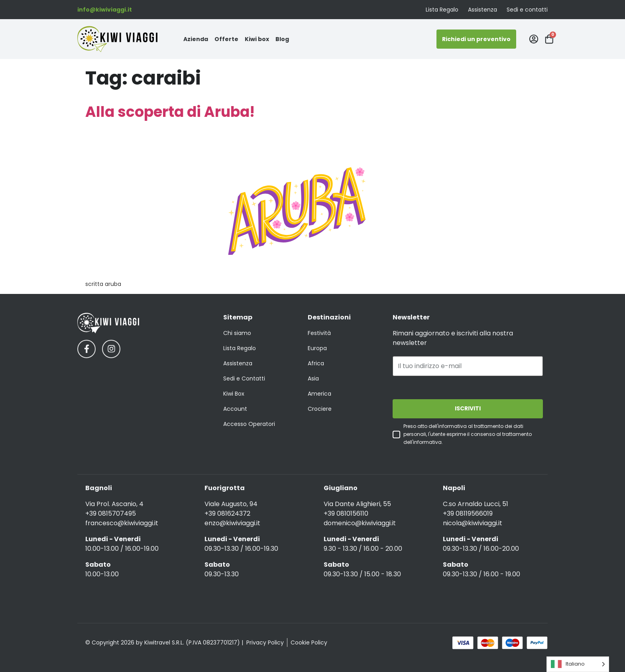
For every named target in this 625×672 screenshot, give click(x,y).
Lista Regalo (442, 10)
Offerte (226, 39)
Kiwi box (257, 39)
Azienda (196, 39)
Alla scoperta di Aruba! (170, 112)
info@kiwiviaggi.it (105, 10)
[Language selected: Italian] (578, 664)
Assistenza (483, 10)
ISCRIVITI (468, 409)
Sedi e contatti (527, 10)
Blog (282, 39)
